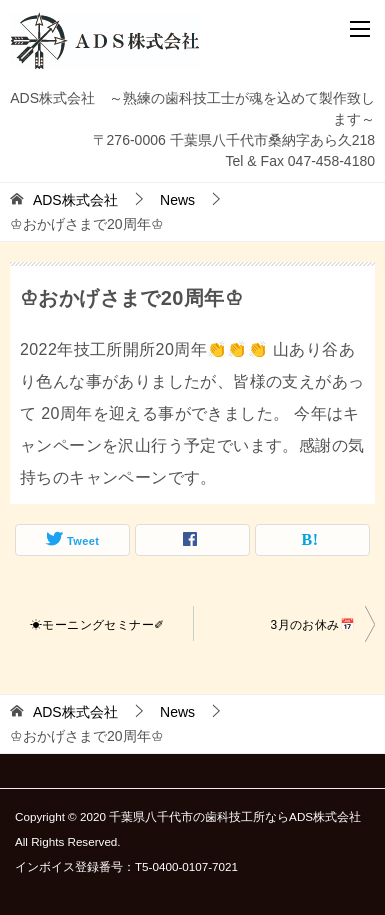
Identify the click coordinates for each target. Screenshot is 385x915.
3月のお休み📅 (313, 625)
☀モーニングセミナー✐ (97, 625)
